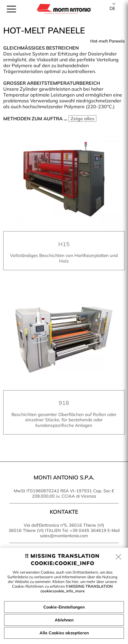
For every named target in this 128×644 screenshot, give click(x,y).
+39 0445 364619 (88, 530)
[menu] (11, 9)
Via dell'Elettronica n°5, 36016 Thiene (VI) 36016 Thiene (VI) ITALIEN (56, 528)
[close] (119, 557)
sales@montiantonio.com (64, 536)
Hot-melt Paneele (107, 41)
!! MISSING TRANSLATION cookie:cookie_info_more (77, 589)
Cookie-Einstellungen (64, 607)
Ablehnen (64, 620)
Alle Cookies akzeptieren (64, 633)
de (112, 8)
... (80, 119)
